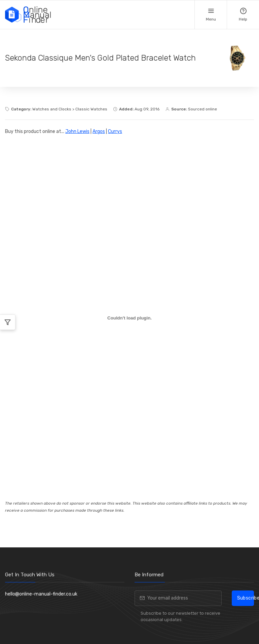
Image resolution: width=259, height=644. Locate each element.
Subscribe (246, 598)
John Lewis (77, 131)
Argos (99, 131)
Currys (115, 131)
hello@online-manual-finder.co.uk (41, 594)
